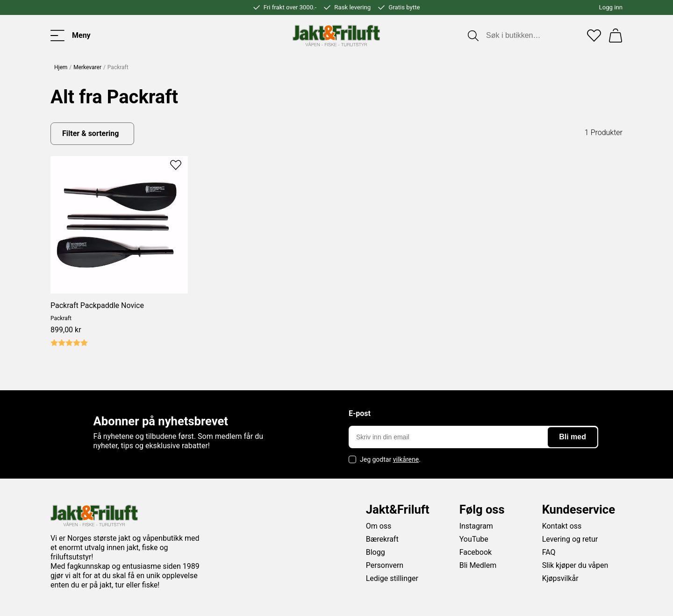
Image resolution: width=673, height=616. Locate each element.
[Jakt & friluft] (336, 36)
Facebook (476, 552)
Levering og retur (570, 539)
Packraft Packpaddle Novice (97, 305)
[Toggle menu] (71, 36)
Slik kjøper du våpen (575, 565)
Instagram (476, 526)
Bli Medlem (478, 565)
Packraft (61, 318)
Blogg (376, 552)
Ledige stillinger (392, 578)
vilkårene (406, 459)
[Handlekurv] (616, 36)
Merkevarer (87, 67)
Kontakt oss (562, 526)
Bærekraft (382, 539)
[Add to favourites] (176, 164)
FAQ (549, 552)
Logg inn (611, 7)
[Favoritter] (594, 36)
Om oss (379, 526)
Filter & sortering (90, 133)
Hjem (61, 67)
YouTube (474, 539)
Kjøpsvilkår (560, 578)
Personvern (385, 565)
